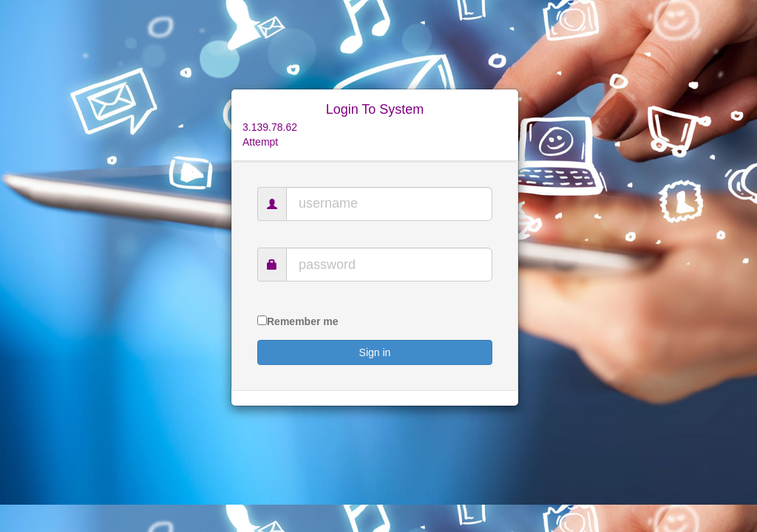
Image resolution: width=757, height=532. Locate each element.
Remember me (303, 321)
